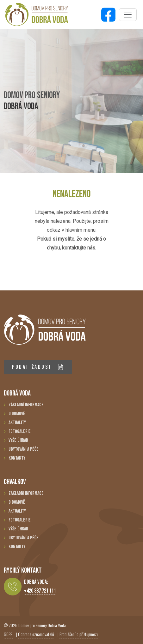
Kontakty (17, 458)
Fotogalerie (20, 432)
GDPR (8, 634)
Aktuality (17, 423)
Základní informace (26, 405)
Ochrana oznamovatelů (36, 634)
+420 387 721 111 (40, 591)
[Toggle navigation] (128, 15)
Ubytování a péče (24, 449)
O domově (17, 414)
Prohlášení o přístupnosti (79, 634)
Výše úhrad (18, 440)
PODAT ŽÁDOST (38, 367)
